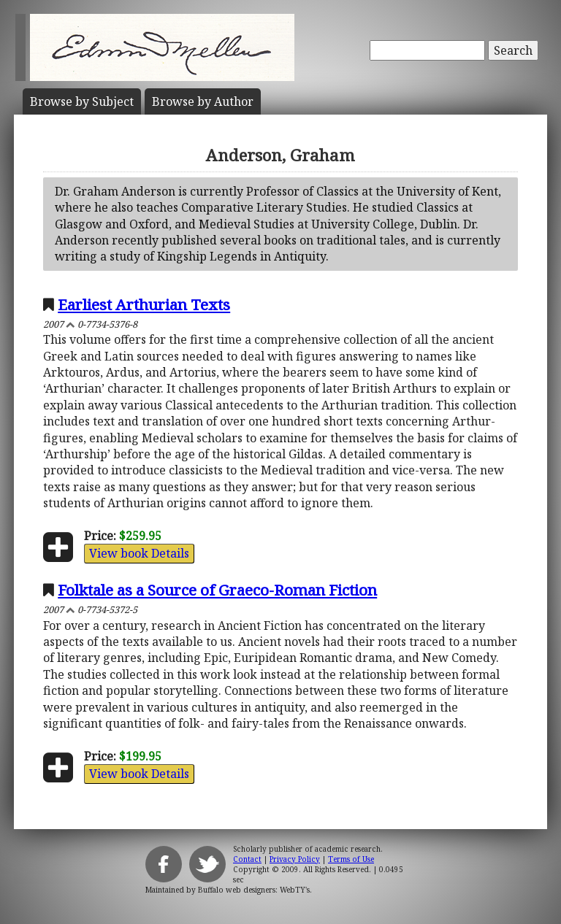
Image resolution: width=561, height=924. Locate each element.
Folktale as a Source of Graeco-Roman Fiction (217, 590)
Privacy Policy (295, 859)
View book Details (139, 553)
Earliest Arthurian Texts (144, 304)
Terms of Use (351, 859)
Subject (82, 101)
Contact (247, 859)
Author (203, 101)
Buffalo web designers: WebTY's (254, 890)
